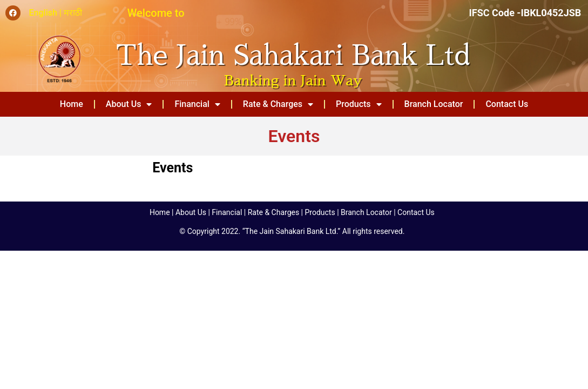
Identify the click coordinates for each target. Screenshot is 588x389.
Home (72, 104)
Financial (197, 104)
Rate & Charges (278, 104)
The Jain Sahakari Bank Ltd (293, 56)
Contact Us (507, 104)
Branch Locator (434, 104)
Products (359, 104)
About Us (129, 104)
